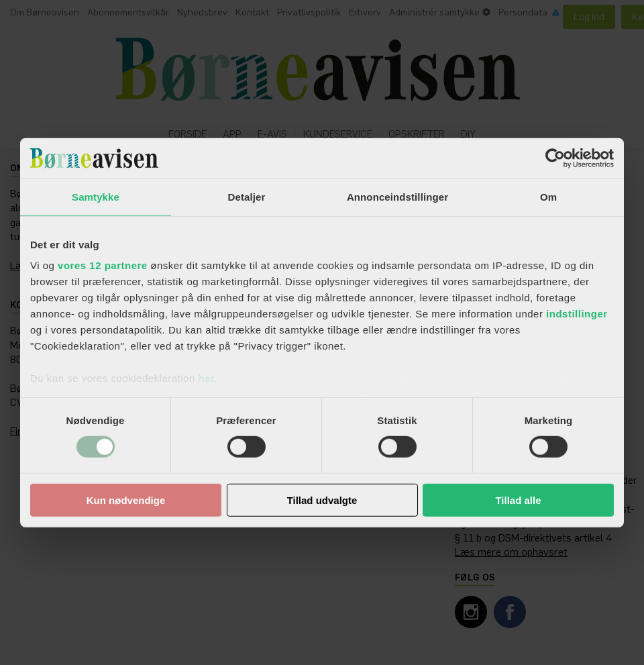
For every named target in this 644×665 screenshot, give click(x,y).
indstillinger (577, 314)
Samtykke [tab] (96, 196)
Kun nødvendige (126, 500)
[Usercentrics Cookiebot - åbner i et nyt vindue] (555, 158)
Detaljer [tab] (247, 196)
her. (208, 378)
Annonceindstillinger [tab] (397, 196)
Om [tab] (548, 196)
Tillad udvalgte (322, 500)
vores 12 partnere (103, 265)
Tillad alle (518, 500)
